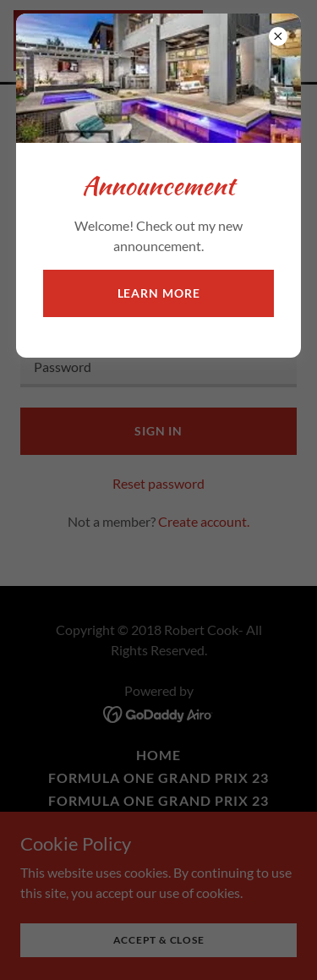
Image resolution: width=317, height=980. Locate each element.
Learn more (159, 293)
